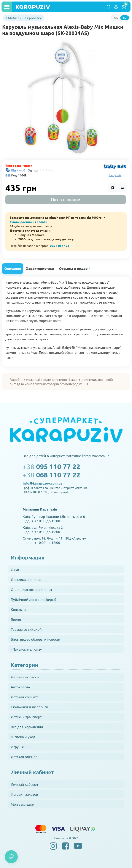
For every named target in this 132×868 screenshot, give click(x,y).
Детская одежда (24, 756)
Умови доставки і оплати (29, 222)
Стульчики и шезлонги (29, 707)
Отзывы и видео (75, 268)
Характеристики (40, 268)
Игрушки (18, 747)
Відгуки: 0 (18, 170)
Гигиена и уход (23, 737)
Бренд (16, 619)
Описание (13, 268)
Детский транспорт (26, 717)
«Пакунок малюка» (26, 649)
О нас (15, 569)
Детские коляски (25, 677)
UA (116, 18)
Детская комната (25, 697)
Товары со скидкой (26, 629)
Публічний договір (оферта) (33, 599)
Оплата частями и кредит (32, 589)
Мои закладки (23, 804)
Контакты (18, 609)
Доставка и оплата (26, 579)
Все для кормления (27, 727)
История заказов (24, 794)
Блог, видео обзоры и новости (36, 639)
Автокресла (20, 687)
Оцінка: (32, 170)
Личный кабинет (25, 784)
